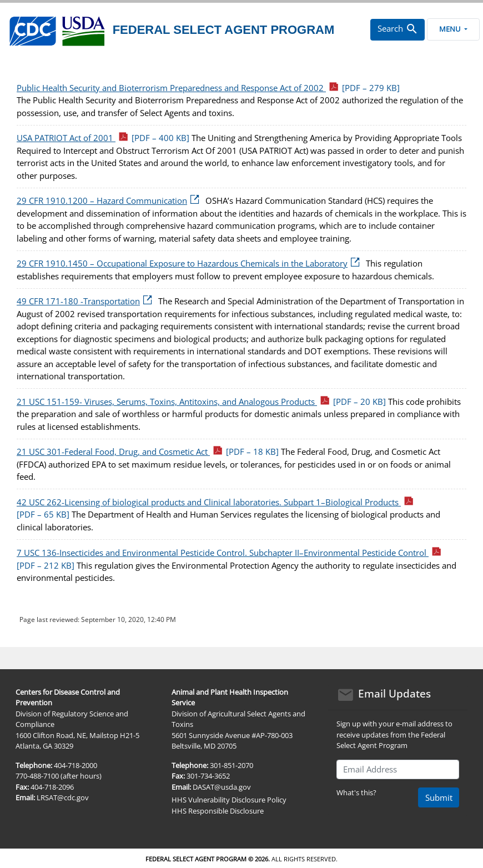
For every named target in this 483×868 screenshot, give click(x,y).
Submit (439, 797)
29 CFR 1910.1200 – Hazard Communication (110, 200)
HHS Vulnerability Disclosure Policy (229, 800)
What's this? (356, 792)
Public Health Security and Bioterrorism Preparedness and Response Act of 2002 (208, 88)
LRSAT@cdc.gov (63, 797)
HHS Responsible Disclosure (218, 811)
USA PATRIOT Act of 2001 (103, 138)
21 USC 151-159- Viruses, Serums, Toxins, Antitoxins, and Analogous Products (201, 402)
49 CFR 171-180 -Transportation (86, 301)
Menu (453, 29)
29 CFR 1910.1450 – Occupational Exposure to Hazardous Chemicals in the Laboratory (190, 263)
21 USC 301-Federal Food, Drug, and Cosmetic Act (148, 451)
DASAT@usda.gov (222, 787)
